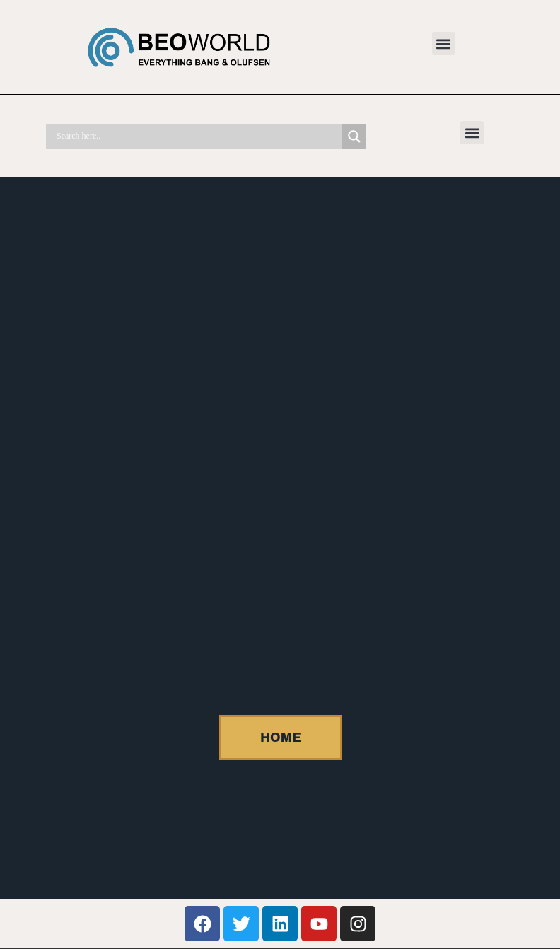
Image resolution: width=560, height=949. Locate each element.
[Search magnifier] (354, 136)
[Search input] (198, 136)
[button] (444, 43)
